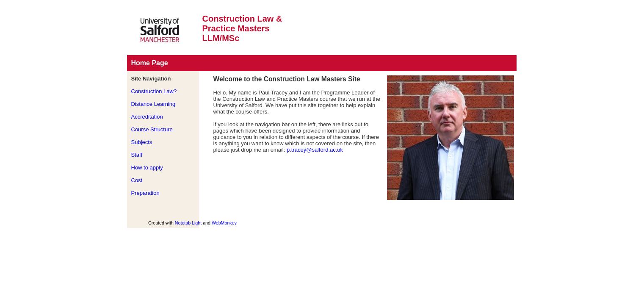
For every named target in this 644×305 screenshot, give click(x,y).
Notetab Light (188, 223)
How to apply (147, 168)
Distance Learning (153, 104)
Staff (137, 155)
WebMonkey (224, 223)
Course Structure (152, 129)
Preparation (145, 193)
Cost (137, 180)
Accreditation (147, 117)
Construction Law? (154, 91)
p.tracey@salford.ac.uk (315, 150)
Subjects (142, 142)
